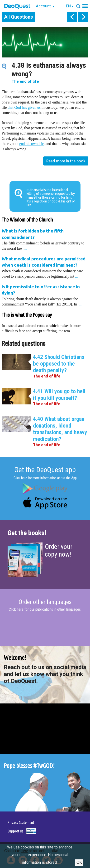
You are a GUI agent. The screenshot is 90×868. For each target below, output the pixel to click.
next (83, 17)
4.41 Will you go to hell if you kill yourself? (59, 395)
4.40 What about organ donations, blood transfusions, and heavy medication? (60, 429)
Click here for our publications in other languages (45, 609)
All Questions (19, 17)
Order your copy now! (59, 550)
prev (72, 17)
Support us (15, 831)
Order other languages (45, 602)
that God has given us (24, 107)
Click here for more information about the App (45, 478)
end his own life (31, 144)
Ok (79, 862)
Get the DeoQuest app (45, 470)
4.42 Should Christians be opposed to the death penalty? (59, 364)
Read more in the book (66, 161)
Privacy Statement (21, 822)
